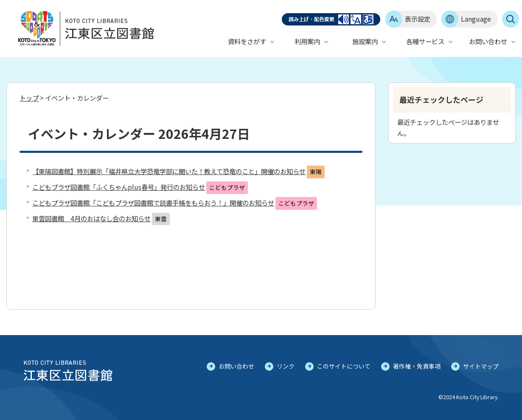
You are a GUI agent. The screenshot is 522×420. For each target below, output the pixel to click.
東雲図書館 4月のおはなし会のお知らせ (91, 218)
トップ (29, 98)
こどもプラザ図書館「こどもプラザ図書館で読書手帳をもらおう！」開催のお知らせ (153, 203)
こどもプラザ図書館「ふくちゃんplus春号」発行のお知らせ (119, 187)
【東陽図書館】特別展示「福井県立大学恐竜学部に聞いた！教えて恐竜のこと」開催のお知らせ (169, 171)
